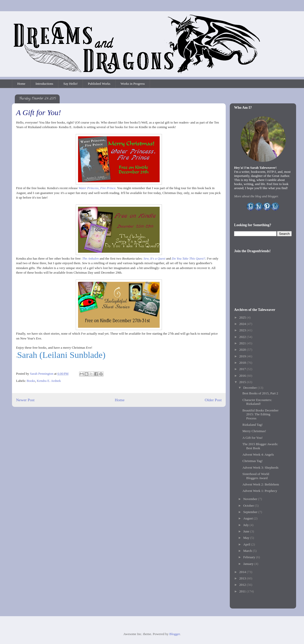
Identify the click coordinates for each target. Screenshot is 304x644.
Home (21, 84)
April (247, 544)
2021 (243, 343)
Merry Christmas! (254, 431)
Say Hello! (71, 84)
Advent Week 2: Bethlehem (261, 484)
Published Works (99, 84)
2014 (243, 572)
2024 (243, 324)
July (246, 525)
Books (31, 381)
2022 (243, 337)
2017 (243, 369)
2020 (243, 350)
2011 (243, 591)
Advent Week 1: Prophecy (260, 491)
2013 (243, 578)
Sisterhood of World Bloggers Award (256, 476)
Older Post (213, 400)
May (247, 538)
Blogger (175, 634)
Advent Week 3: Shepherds (260, 467)
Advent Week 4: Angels (258, 454)
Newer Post (25, 400)
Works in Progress (133, 84)
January (249, 564)
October (249, 506)
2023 (243, 330)
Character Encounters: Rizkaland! (257, 402)
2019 (243, 356)
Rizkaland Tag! (252, 425)
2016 (243, 376)
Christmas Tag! (252, 461)
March (248, 551)
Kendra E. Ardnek (49, 381)
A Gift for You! (252, 438)
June (247, 531)
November (251, 499)
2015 (243, 382)
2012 (243, 585)
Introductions (44, 84)
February (250, 557)
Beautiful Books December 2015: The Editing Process (260, 414)
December (251, 388)
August (249, 518)
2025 (243, 317)
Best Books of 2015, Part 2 (260, 393)
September (251, 512)
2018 (243, 363)
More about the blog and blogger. (256, 196)
